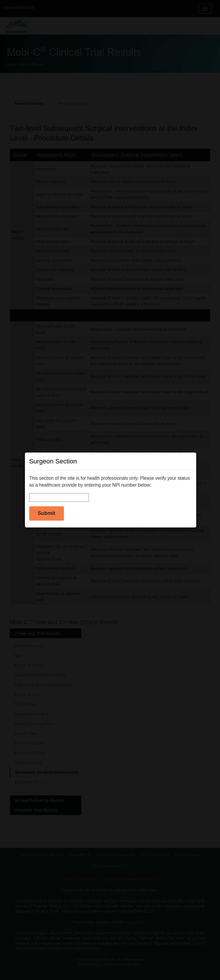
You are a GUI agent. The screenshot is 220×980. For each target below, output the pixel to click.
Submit (47, 513)
